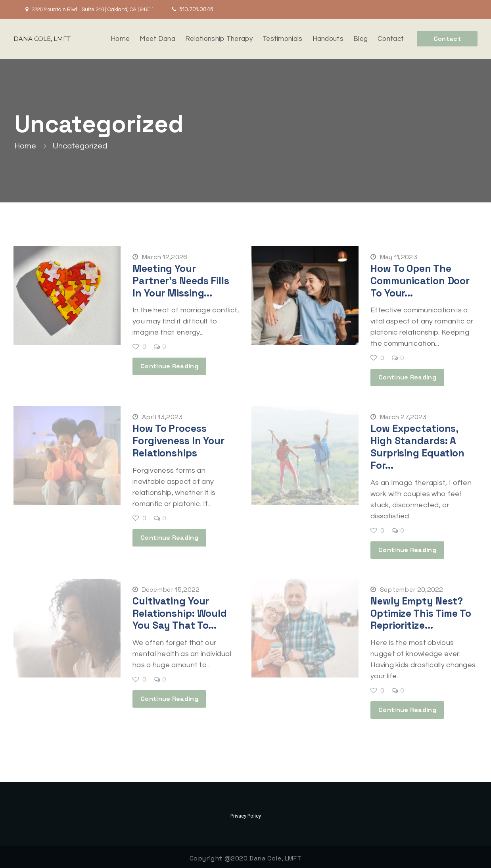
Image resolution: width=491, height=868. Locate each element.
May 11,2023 (394, 257)
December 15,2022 (166, 587)
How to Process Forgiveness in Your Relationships (178, 439)
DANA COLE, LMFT (42, 39)
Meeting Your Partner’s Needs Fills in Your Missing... (181, 280)
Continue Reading (169, 365)
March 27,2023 (399, 416)
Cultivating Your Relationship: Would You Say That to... (180, 610)
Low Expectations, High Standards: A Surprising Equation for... (417, 445)
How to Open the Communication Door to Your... (420, 280)
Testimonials (283, 39)
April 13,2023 (158, 416)
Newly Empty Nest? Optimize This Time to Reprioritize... (421, 610)
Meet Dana (157, 39)
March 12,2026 (160, 257)
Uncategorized (80, 146)
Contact (391, 39)
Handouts (328, 39)
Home (120, 39)
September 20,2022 (407, 587)
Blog (361, 39)
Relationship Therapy (219, 39)
